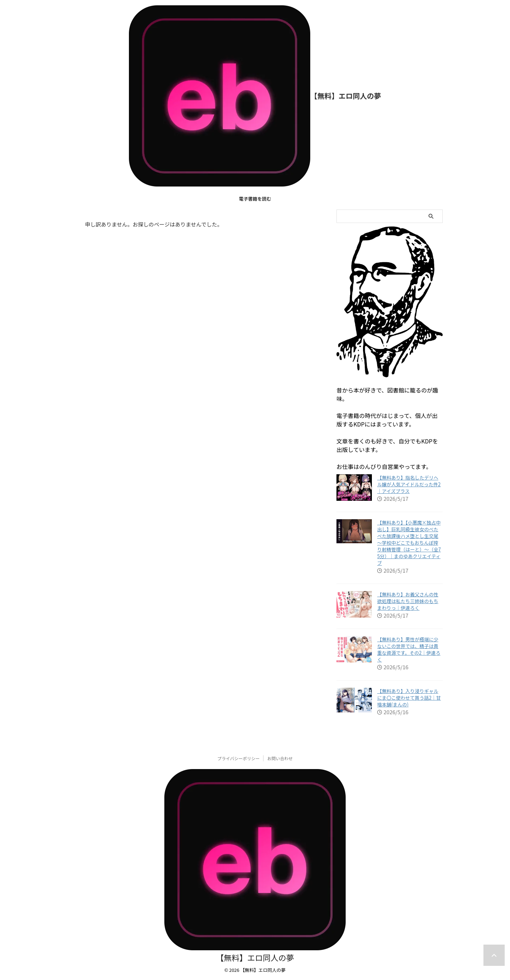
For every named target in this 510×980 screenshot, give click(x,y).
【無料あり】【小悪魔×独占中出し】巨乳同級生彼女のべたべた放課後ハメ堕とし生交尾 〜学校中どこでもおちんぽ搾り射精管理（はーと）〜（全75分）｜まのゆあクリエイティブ (409, 543)
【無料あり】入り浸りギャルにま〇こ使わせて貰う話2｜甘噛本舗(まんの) (409, 698)
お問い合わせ (280, 758)
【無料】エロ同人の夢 (346, 96)
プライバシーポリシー (239, 758)
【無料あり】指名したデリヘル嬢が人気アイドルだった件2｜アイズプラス (409, 484)
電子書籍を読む (255, 199)
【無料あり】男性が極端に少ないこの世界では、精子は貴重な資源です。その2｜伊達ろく (409, 649)
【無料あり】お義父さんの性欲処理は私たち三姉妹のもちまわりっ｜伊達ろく (408, 601)
